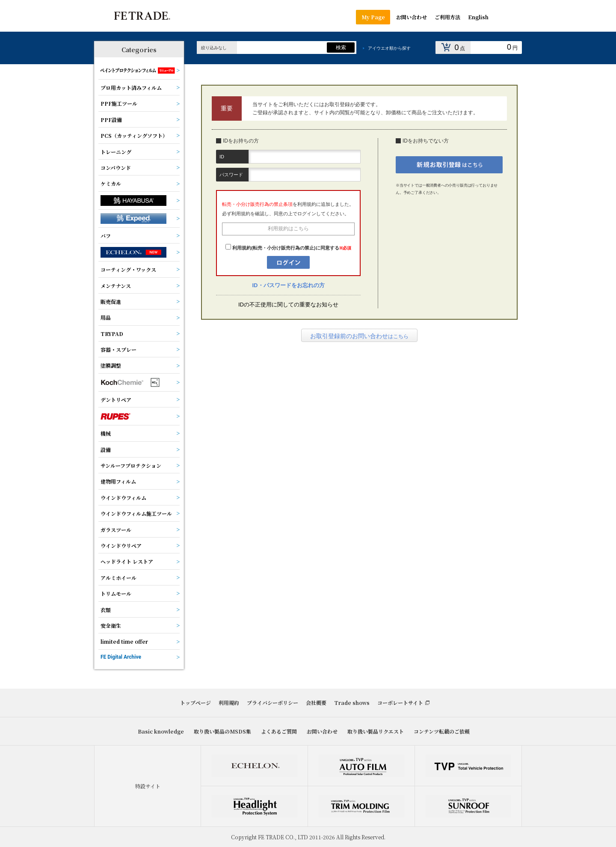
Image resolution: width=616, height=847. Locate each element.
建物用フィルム (118, 481)
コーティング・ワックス (128, 269)
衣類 (106, 610)
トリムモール (116, 593)
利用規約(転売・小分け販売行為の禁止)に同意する (286, 248)
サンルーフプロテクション (131, 465)
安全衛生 (111, 626)
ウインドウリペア (121, 545)
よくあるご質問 (279, 731)
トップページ (195, 703)
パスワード (231, 175)
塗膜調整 (111, 365)
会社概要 (316, 703)
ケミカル (111, 183)
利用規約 (229, 703)
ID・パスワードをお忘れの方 (289, 285)
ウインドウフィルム (123, 498)
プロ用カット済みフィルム (131, 88)
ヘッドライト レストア (127, 561)
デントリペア (116, 400)
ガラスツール (116, 530)
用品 (106, 317)
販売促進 (111, 302)
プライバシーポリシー (272, 703)
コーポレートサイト (400, 703)
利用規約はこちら (288, 229)
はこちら (359, 336)
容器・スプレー (118, 349)
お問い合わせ (322, 731)
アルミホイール (118, 578)
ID (222, 157)
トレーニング (116, 152)
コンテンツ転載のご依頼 (442, 731)
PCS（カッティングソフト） (134, 135)
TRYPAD (112, 334)
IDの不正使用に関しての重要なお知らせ (288, 305)
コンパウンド (116, 168)
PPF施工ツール (119, 103)
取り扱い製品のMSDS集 (222, 731)
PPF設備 (111, 120)
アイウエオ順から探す (389, 48)
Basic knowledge (161, 731)
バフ (106, 236)
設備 (106, 450)
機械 (106, 433)
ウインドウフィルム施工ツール (136, 513)
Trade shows (352, 703)
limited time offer (124, 641)
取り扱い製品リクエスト (376, 731)
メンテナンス (116, 286)
